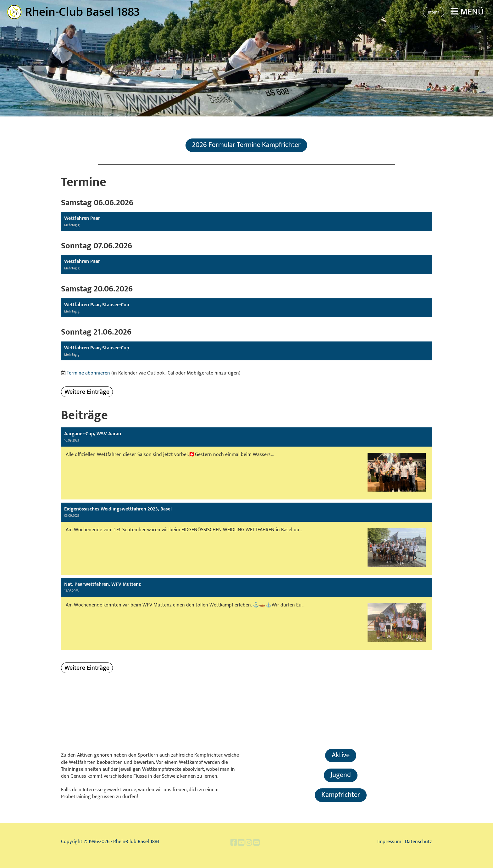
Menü (467, 12)
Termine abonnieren (88, 373)
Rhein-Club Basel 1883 (83, 12)
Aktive (341, 755)
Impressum (389, 842)
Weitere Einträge (87, 392)
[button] (246, 221)
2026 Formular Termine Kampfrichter (246, 145)
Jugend (341, 775)
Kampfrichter (341, 795)
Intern (434, 12)
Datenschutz (418, 842)
